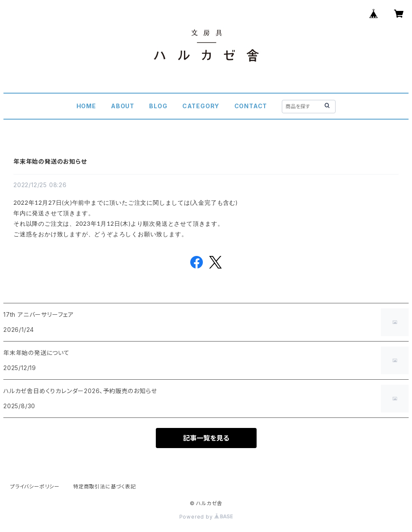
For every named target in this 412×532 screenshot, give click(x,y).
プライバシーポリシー (35, 486)
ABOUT (123, 106)
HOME (86, 106)
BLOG (158, 106)
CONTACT (251, 106)
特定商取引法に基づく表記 (105, 486)
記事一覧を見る (206, 438)
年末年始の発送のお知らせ (50, 161)
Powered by (206, 517)
